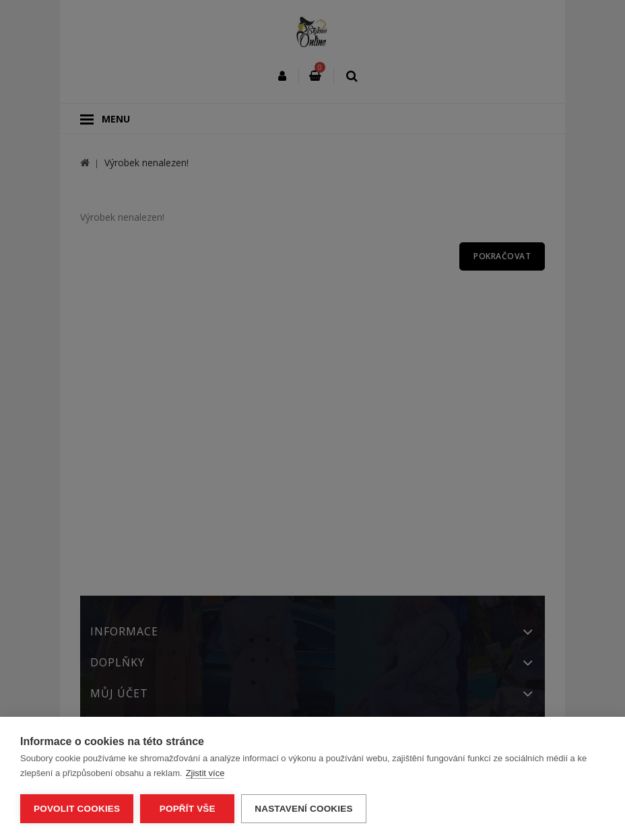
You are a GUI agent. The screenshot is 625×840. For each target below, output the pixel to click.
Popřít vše (188, 809)
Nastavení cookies (303, 809)
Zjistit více (205, 773)
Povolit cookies (77, 809)
